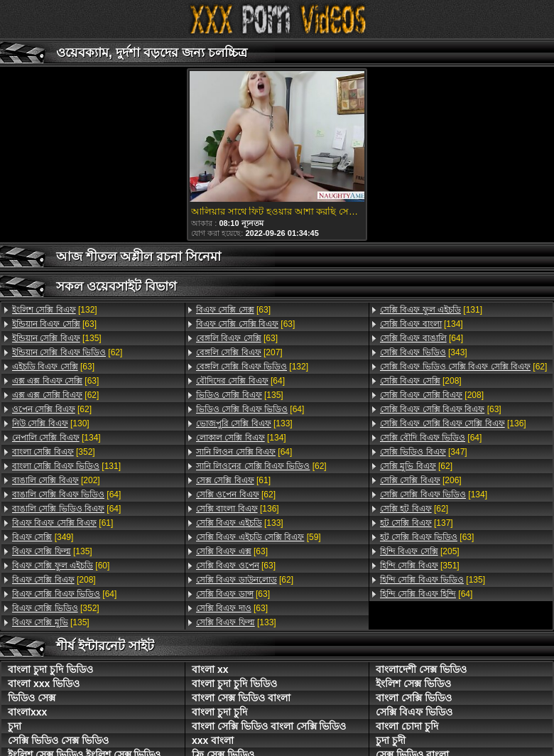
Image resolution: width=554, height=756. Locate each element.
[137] (417, 523)
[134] (56, 438)
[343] (424, 352)
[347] (424, 452)
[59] (259, 537)
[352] (54, 452)
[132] (55, 310)
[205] (420, 551)
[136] (238, 509)
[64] (66, 495)
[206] (421, 480)
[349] (43, 537)
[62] (67, 352)
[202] (56, 480)
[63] (54, 324)
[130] (51, 423)
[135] (57, 338)
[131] (66, 466)
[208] (54, 580)
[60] (61, 566)
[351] (420, 566)
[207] (239, 352)
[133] (244, 423)
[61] (63, 523)
